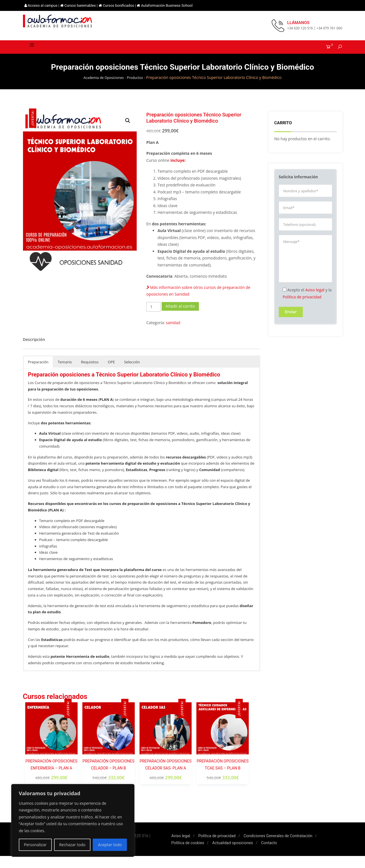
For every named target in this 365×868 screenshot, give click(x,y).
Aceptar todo (110, 845)
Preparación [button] (38, 374)
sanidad (173, 335)
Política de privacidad (302, 304)
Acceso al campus (43, 5)
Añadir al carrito (180, 318)
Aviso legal (315, 297)
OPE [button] (111, 374)
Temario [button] (65, 374)
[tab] (34, 352)
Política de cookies (188, 855)
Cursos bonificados (118, 5)
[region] (73, 821)
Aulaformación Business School (167, 5)
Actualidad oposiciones (233, 855)
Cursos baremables (80, 5)
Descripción (34, 351)
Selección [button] (132, 374)
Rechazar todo (72, 845)
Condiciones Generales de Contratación (278, 848)
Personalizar (35, 845)
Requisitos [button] (90, 374)
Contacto (269, 855)
